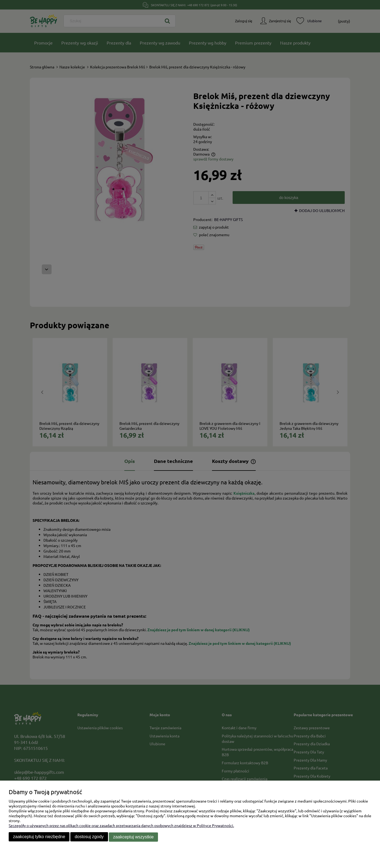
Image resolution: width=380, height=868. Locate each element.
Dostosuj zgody (89, 837)
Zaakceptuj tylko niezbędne (39, 837)
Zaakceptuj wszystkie (133, 837)
